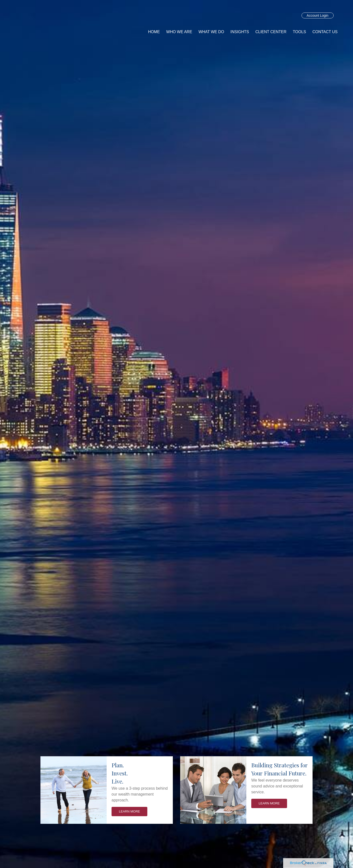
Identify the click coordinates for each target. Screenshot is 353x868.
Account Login (318, 15)
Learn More (129, 811)
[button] (179, 32)
